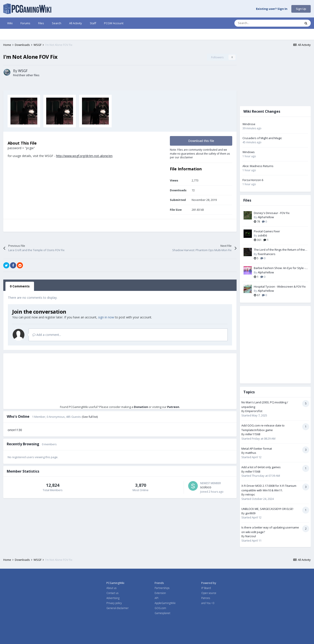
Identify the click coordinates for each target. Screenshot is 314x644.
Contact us (112, 593)
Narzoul (251, 536)
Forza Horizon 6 (253, 180)
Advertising (113, 598)
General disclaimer (118, 608)
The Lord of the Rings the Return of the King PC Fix (279, 250)
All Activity (76, 23)
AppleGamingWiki (165, 603)
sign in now (106, 317)
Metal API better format (257, 449)
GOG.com (160, 608)
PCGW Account (114, 23)
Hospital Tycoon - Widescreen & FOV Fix (280, 287)
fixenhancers (267, 254)
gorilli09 (250, 513)
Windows (249, 152)
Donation (141, 407)
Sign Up (301, 9)
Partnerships (162, 588)
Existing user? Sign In (272, 9)
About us (111, 588)
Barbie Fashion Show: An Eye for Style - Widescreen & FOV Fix (280, 268)
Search (57, 23)
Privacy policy (114, 603)
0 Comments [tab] (20, 286)
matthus (251, 453)
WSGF (23, 71)
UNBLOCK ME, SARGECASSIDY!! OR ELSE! (267, 509)
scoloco (206, 487)
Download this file (201, 141)
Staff (93, 23)
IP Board (206, 588)
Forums (25, 23)
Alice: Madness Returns (258, 166)
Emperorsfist (254, 411)
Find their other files (26, 75)
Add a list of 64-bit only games (261, 467)
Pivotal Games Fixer (267, 231)
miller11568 (253, 434)
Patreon (173, 407)
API (156, 598)
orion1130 (15, 430)
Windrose (249, 124)
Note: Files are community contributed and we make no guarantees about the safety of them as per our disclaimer (200, 153)
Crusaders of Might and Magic (262, 138)
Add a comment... (47, 335)
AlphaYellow (266, 217)
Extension (160, 593)
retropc (250, 494)
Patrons (206, 598)
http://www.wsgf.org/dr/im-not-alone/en (84, 156)
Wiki (10, 23)
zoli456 (262, 235)
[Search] (259, 23)
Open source (209, 593)
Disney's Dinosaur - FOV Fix (272, 213)
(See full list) (90, 417)
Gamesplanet (162, 613)
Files (41, 23)
